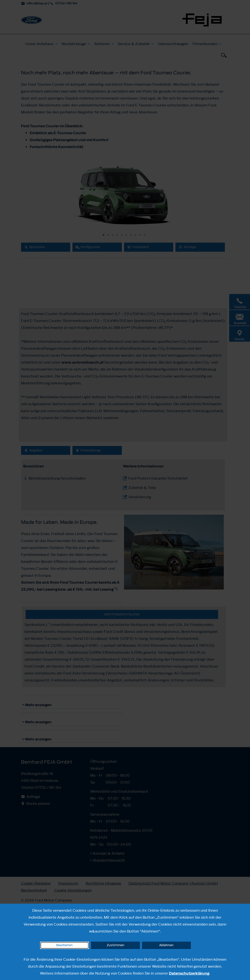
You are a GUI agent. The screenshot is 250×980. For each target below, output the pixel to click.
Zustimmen (115, 945)
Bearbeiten (64, 945)
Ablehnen (166, 945)
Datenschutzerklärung (189, 973)
